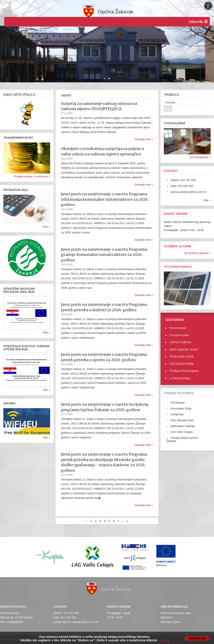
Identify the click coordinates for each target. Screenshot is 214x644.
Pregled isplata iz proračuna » (32, 176)
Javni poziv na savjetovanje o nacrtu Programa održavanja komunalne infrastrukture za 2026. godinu (105, 199)
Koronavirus (178, 328)
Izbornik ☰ (198, 22)
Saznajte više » (144, 139)
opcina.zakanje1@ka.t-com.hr (189, 192)
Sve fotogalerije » (200, 157)
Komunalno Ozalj (181, 408)
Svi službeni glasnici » (197, 253)
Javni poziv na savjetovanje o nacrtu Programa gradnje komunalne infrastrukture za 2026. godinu (104, 255)
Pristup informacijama (184, 371)
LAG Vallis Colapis (182, 432)
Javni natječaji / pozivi (184, 349)
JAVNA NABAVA (181, 342)
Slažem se (197, 638)
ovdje (163, 640)
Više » (46, 227)
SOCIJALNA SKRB (182, 364)
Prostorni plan (179, 335)
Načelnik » (167, 617)
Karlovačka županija (183, 426)
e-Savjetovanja (180, 378)
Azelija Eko (177, 414)
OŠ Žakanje (178, 403)
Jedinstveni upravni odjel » (176, 613)
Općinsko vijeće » (171, 622)
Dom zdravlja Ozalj (182, 420)
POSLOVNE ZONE (182, 357)
